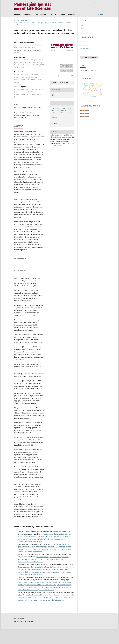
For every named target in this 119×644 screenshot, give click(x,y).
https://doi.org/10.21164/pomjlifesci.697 (28, 107)
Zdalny (65, 82)
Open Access (94, 70)
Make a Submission (89, 57)
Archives (28, 15)
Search (100, 15)
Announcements (41, 15)
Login (103, 3)
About (54, 15)
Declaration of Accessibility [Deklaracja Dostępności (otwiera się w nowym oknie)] (23, 636)
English (83, 25)
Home (16, 21)
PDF (54, 82)
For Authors (84, 45)
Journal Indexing (68, 15)
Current (18, 15)
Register (96, 3)
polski (82, 29)
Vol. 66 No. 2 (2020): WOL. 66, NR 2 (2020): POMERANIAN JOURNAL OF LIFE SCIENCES (43, 23)
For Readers (84, 42)
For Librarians (85, 48)
